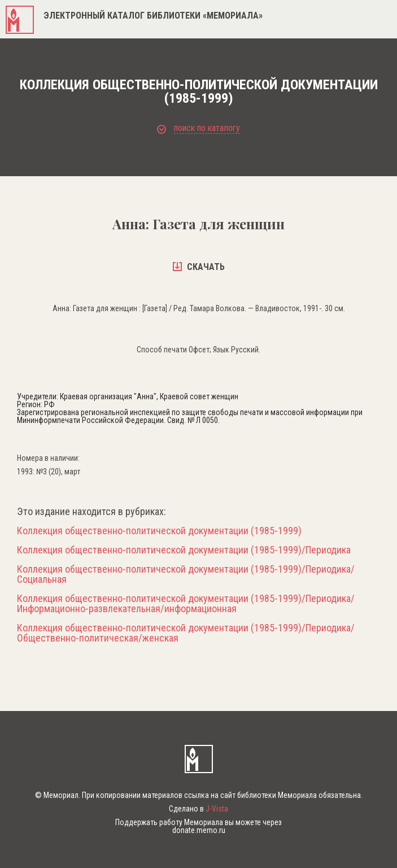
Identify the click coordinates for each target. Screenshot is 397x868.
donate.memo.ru (199, 830)
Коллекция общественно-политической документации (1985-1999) (159, 531)
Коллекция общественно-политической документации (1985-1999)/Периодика (184, 550)
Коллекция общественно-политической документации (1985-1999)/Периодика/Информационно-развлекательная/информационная (186, 604)
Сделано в (198, 809)
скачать (199, 267)
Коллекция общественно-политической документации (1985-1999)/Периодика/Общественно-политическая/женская (186, 633)
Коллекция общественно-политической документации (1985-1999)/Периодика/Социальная (186, 574)
